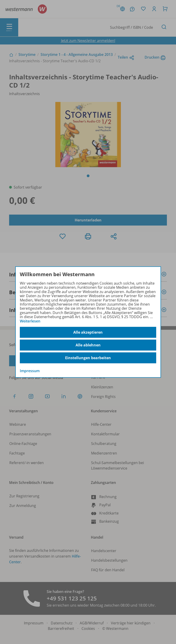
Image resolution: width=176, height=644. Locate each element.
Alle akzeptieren (88, 332)
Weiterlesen (30, 321)
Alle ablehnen (88, 345)
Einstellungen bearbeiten (88, 358)
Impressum (30, 371)
